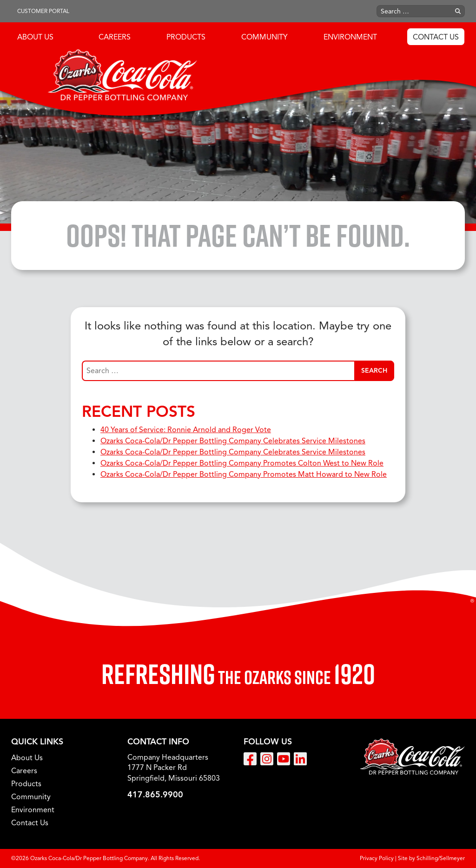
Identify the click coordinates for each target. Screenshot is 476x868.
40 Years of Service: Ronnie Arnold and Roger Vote (186, 430)
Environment (350, 37)
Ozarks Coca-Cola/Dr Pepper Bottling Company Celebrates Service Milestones (233, 441)
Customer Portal (43, 11)
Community (264, 37)
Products (186, 37)
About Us (35, 37)
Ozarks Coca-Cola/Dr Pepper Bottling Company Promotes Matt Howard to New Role (244, 474)
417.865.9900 (155, 795)
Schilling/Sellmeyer (441, 858)
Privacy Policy (377, 858)
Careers (115, 37)
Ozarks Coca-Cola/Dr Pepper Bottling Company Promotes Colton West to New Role (242, 463)
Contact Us (436, 37)
